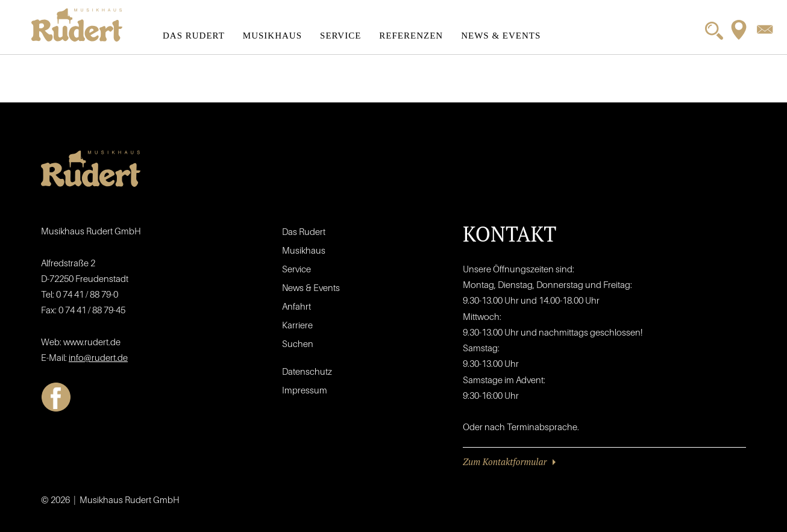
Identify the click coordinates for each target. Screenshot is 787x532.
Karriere (297, 325)
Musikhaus (272, 36)
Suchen (298, 343)
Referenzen (411, 36)
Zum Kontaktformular (505, 462)
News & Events (501, 36)
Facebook (56, 397)
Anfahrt (296, 306)
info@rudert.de (98, 357)
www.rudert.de (92, 342)
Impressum (305, 390)
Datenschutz (307, 371)
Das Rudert (194, 36)
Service (340, 36)
